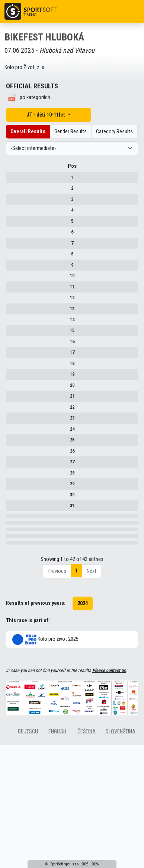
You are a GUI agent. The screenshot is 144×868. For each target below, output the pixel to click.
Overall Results (28, 132)
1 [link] (76, 675)
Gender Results (71, 132)
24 (12, 443)
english (57, 836)
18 (12, 366)
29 (12, 504)
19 (12, 377)
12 (12, 300)
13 (12, 311)
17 (12, 355)
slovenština (121, 836)
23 (12, 426)
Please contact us (109, 775)
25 (12, 454)
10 (12, 278)
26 (12, 465)
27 (12, 476)
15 (12, 333)
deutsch (28, 836)
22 (12, 416)
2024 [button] (83, 707)
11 (12, 289)
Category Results (114, 132)
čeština (87, 836)
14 (12, 322)
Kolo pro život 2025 (45, 743)
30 (12, 515)
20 (12, 388)
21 (12, 399)
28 (12, 493)
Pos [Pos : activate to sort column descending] (12, 169)
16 (12, 344)
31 (12, 526)
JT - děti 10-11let (46, 115)
